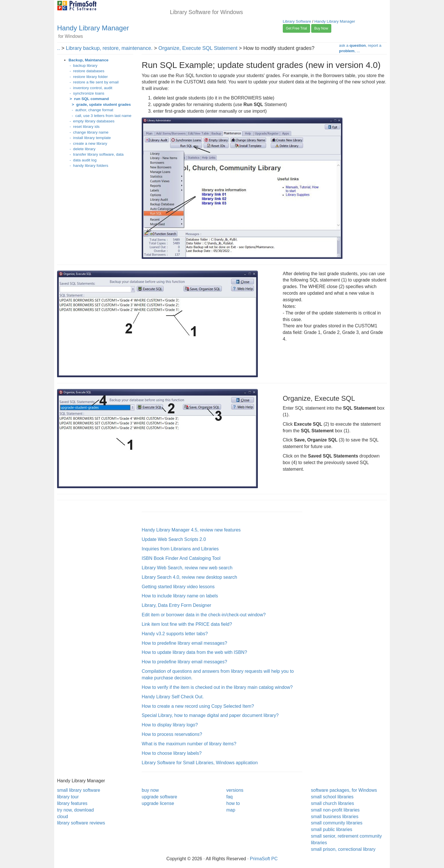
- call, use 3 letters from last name (100, 116)
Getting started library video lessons (178, 587)
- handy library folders (88, 166)
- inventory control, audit (90, 88)
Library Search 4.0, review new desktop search (189, 577)
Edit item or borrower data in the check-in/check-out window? (204, 615)
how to (233, 803)
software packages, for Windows (344, 790)
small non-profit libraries (335, 810)
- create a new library (88, 143)
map (231, 810)
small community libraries (337, 823)
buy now (150, 790)
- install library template (90, 138)
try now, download (75, 810)
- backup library (83, 66)
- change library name (88, 132)
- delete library (82, 149)
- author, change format (91, 110)
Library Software (297, 21)
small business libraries (335, 817)
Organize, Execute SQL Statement (198, 48)
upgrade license (158, 803)
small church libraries (332, 803)
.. (59, 48)
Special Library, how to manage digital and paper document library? (210, 715)
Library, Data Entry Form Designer (176, 605)
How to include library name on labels (180, 596)
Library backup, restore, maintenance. (109, 48)
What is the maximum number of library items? (189, 744)
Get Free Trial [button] (296, 28)
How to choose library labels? (172, 753)
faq (229, 797)
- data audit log (83, 160)
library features (72, 803)
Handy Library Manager (93, 28)
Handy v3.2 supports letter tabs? (175, 634)
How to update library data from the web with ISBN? (194, 652)
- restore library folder (88, 77)
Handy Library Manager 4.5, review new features (191, 530)
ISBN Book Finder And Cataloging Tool (181, 558)
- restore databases (86, 71)
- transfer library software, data (96, 154)
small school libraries (332, 797)
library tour (68, 797)
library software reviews (81, 823)
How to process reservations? (172, 734)
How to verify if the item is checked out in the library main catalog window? (217, 687)
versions (235, 790)
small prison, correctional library (343, 849)
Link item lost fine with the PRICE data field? (187, 624)
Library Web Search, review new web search (187, 568)
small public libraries (332, 829)
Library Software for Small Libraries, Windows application (200, 763)
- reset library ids (84, 127)
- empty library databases (91, 121)
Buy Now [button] (321, 28)
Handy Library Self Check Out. (173, 697)
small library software (79, 790)
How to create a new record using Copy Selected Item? (198, 706)
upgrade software (159, 797)
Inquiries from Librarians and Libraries (180, 549)
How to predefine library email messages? (184, 643)
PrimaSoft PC (264, 859)
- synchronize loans (86, 93)
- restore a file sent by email (94, 82)
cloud (63, 817)
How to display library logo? (170, 725)
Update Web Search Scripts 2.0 (174, 539)
